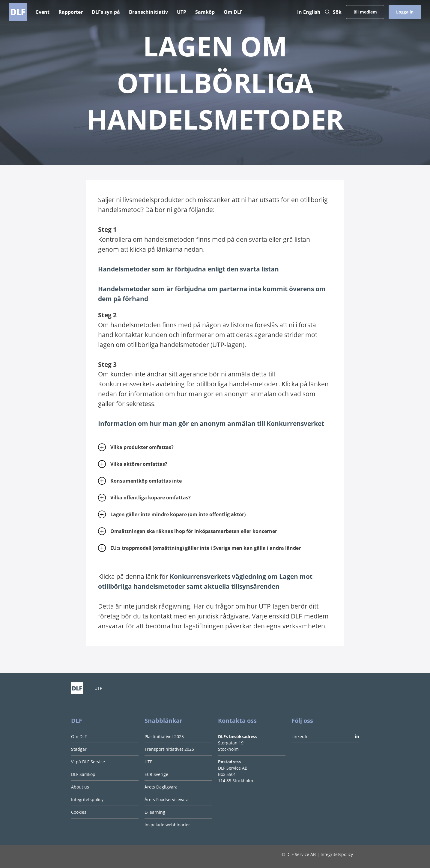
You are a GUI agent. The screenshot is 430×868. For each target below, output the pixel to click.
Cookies (79, 812)
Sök (333, 12)
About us (80, 787)
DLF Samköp (83, 774)
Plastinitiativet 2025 (164, 736)
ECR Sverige (156, 774)
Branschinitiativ (148, 12)
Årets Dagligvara (161, 787)
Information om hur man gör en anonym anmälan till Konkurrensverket (211, 424)
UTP (182, 12)
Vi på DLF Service (88, 762)
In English (309, 12)
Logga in (405, 12)
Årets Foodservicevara (167, 799)
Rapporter (71, 12)
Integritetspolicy (87, 799)
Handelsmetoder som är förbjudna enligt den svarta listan (188, 269)
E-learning (155, 812)
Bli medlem (365, 12)
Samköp (205, 12)
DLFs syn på (106, 12)
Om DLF (233, 12)
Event (43, 12)
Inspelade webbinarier (167, 825)
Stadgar (79, 749)
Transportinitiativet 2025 (169, 749)
